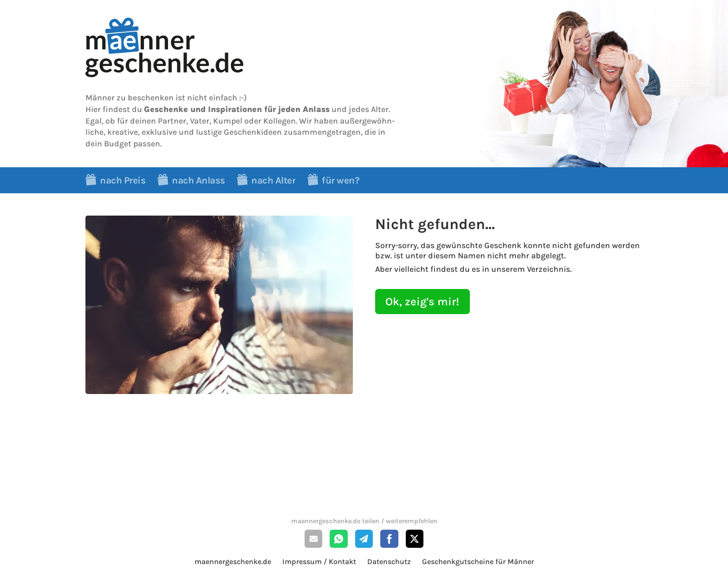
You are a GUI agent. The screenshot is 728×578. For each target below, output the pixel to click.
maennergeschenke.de (233, 562)
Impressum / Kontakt (319, 562)
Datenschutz (389, 562)
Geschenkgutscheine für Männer (478, 562)
